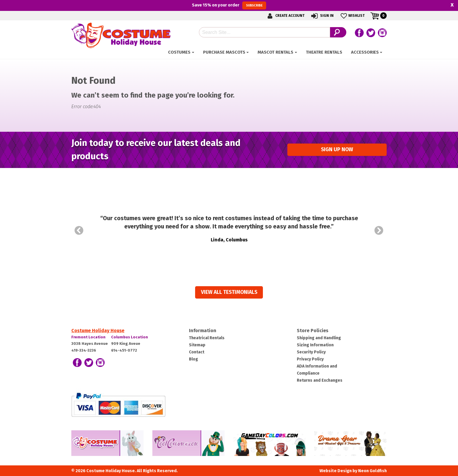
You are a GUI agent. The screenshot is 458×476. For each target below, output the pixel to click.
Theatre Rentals (324, 52)
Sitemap (197, 345)
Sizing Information (315, 345)
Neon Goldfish (372, 471)
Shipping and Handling (319, 338)
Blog (193, 359)
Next (379, 230)
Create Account (285, 16)
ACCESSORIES (365, 52)
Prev (79, 230)
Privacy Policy (310, 359)
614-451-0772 (124, 350)
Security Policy (311, 352)
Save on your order (229, 5)
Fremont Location (88, 337)
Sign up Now (337, 150)
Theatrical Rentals (207, 338)
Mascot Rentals (275, 52)
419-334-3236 (84, 350)
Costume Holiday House (98, 331)
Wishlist (352, 16)
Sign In (322, 16)
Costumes (179, 52)
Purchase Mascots (224, 52)
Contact (197, 352)
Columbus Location (130, 337)
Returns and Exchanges (320, 380)
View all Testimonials (229, 292)
